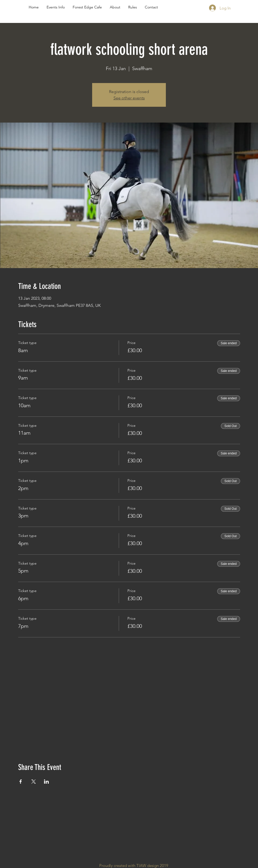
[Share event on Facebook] (21, 782)
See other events (129, 98)
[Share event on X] (34, 782)
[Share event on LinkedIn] (46, 782)
